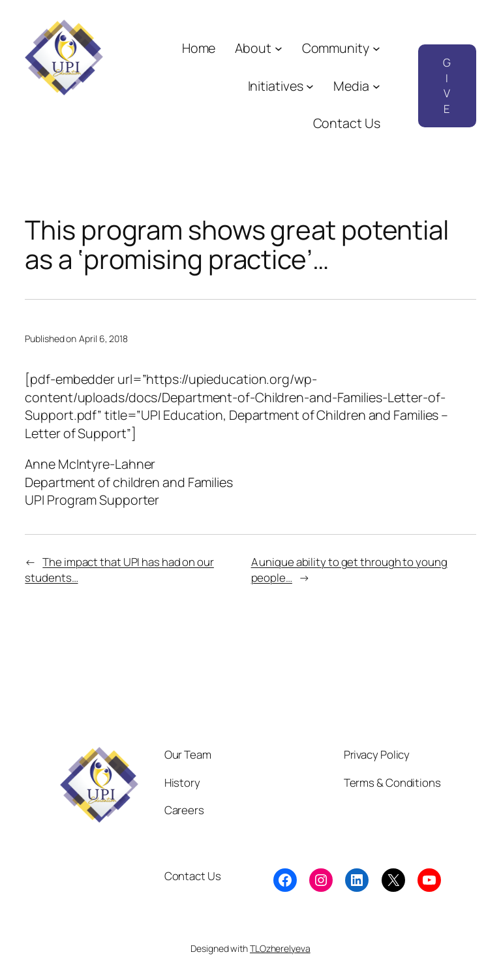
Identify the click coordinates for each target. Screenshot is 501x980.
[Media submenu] (376, 86)
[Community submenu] (376, 48)
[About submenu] (279, 48)
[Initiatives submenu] (310, 86)
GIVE (447, 86)
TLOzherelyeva (280, 948)
